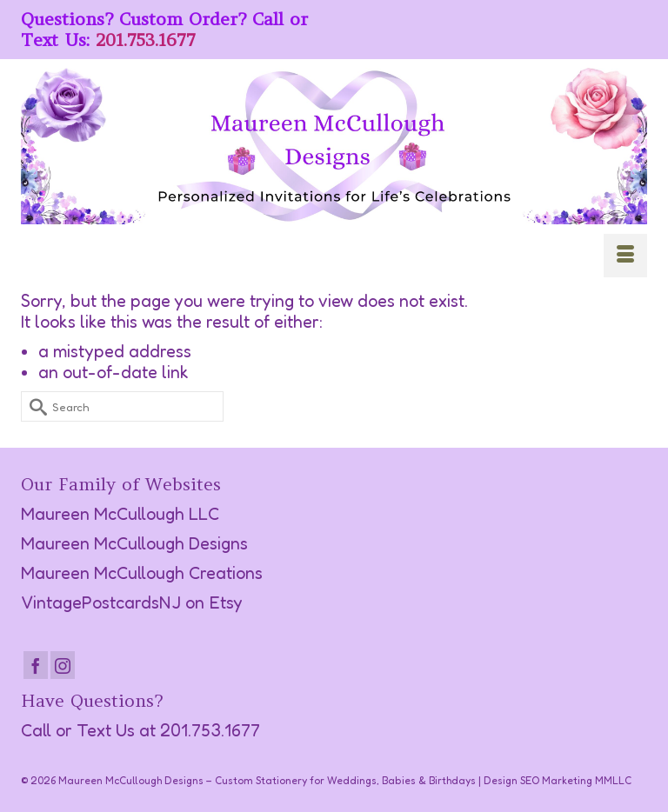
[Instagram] (63, 665)
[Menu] (625, 256)
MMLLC (613, 780)
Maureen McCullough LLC (120, 514)
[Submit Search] (34, 406)
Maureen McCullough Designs (134, 543)
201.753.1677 (146, 40)
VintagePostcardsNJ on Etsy (132, 602)
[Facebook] (36, 665)
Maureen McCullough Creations (142, 573)
